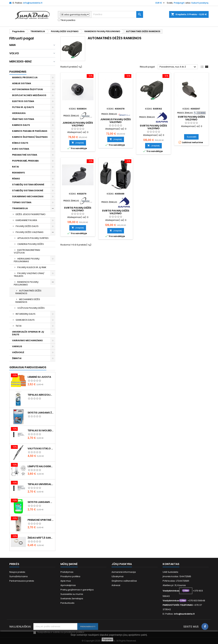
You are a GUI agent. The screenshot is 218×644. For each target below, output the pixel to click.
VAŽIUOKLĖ (18, 352)
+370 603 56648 (196, 601)
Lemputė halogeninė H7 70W (41, 466)
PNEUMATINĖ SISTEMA (25, 155)
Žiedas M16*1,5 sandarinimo (41, 538)
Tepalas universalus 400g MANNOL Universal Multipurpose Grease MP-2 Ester (41, 484)
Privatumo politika (70, 576)
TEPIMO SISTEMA (22, 202)
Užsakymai (118, 576)
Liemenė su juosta (39, 377)
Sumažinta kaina (18, 576)
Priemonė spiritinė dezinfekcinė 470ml (41, 520)
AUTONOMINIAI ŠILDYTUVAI (28, 89)
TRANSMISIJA (20, 208)
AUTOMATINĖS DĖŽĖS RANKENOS (28, 292)
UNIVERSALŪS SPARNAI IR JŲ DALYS (28, 333)
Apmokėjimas (68, 585)
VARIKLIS (17, 346)
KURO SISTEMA (21, 149)
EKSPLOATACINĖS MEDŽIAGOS (29, 95)
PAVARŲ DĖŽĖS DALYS (27, 226)
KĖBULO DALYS (20, 143)
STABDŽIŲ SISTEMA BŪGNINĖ (28, 185)
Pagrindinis (18, 72)
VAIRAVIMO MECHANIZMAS (27, 340)
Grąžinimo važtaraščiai (124, 581)
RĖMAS (16, 179)
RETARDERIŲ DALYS (26, 314)
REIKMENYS (18, 173)
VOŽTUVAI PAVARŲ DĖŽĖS (31, 308)
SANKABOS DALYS (25, 320)
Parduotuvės (67, 603)
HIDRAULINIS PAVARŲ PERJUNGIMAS (27, 260)
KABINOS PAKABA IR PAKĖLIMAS (30, 131)
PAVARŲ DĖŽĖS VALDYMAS (30, 232)
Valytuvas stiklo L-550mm (41, 448)
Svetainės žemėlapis (72, 599)
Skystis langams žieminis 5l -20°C (41, 413)
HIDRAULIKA (19, 113)
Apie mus (66, 581)
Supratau (107, 639)
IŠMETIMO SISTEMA (23, 119)
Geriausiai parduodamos (28, 367)
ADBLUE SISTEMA (22, 83)
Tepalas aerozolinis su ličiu (41, 395)
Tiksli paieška (67, 20)
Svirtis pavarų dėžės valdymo (153, 127)
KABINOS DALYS (21, 125)
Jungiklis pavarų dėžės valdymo (78, 124)
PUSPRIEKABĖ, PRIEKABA (25, 161)
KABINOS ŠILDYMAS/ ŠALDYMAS (30, 137)
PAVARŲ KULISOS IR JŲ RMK (32, 267)
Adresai (116, 585)
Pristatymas (67, 572)
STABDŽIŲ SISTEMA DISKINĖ (28, 190)
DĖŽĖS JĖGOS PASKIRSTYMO (31, 214)
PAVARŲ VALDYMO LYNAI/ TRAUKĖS (29, 275)
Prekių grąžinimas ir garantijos (77, 590)
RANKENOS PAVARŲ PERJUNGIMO (26, 283)
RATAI (15, 167)
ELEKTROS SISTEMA (23, 101)
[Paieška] (117, 14)
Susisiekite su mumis (72, 594)
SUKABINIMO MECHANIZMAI (28, 196)
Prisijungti (179, 3)
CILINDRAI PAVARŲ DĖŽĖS (31, 244)
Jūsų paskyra (122, 564)
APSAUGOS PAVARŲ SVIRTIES (33, 238)
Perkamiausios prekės (22, 581)
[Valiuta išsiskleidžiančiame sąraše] (160, 3)
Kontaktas (171, 564)
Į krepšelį (78, 143)
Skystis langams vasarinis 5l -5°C (41, 502)
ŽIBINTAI (17, 358)
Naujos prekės (17, 572)
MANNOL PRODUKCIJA (25, 77)
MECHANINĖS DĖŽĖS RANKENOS (28, 301)
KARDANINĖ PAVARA (26, 220)
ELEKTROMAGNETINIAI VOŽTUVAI (27, 251)
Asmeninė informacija (124, 572)
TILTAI (19, 326)
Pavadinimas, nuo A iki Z (178, 67)
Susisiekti (192, 137)
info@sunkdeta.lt (33, 3)
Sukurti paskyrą (200, 3)
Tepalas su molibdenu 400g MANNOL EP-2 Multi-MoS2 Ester (41, 430)
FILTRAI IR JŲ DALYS (23, 107)
